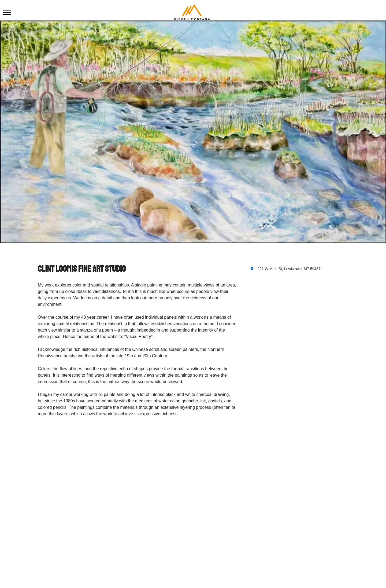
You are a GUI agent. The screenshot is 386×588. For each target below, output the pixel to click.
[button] (7, 12)
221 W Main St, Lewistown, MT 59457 (289, 269)
